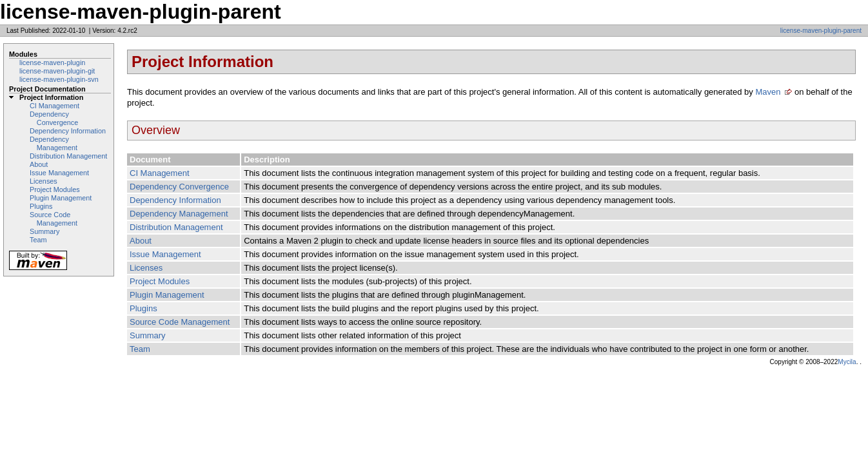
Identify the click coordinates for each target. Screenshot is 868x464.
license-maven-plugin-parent (821, 31)
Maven (768, 92)
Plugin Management (61, 198)
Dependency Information (68, 131)
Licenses (44, 181)
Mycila (847, 362)
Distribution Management (68, 156)
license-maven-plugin (52, 63)
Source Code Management (54, 219)
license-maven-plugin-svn (59, 79)
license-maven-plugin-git (57, 71)
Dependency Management (54, 143)
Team (38, 240)
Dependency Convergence (54, 118)
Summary (44, 231)
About (39, 164)
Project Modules (55, 189)
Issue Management (59, 173)
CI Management (54, 106)
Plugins (41, 206)
